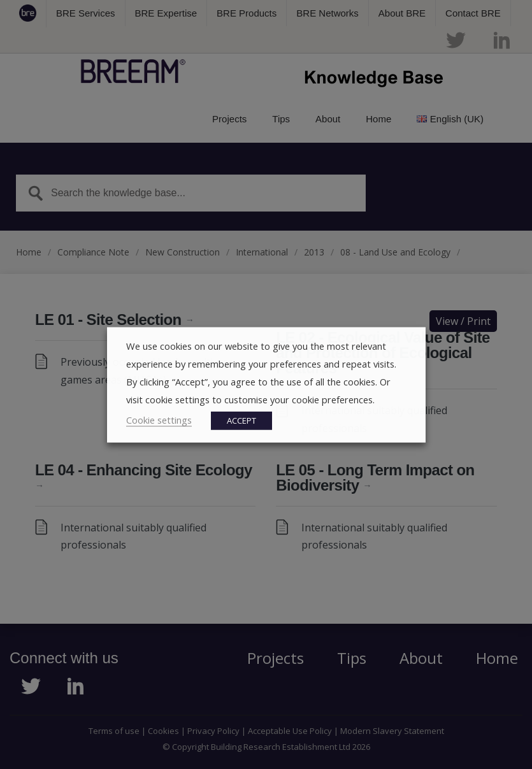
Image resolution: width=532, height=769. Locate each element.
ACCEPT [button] (241, 420)
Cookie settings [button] (159, 419)
